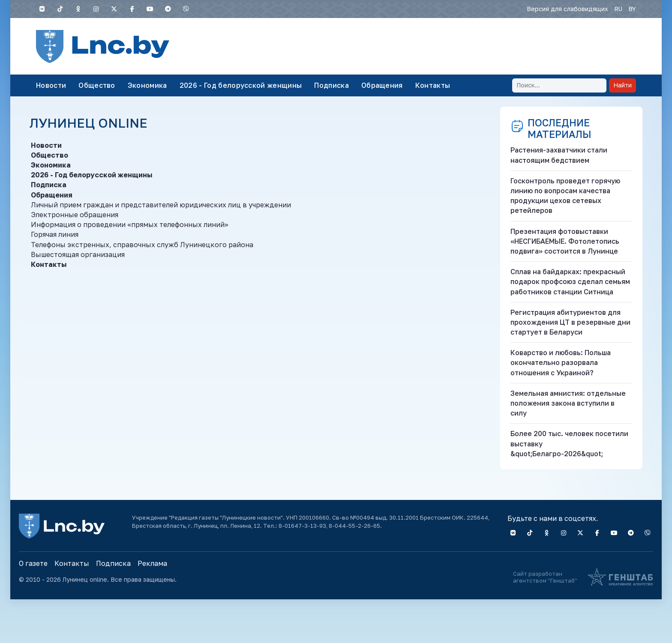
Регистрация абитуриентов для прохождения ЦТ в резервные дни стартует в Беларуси (570, 322)
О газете (33, 563)
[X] (114, 9)
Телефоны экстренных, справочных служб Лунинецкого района (142, 245)
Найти (622, 85)
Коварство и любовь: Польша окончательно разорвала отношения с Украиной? (561, 362)
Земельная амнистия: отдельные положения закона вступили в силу (568, 403)
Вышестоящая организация (78, 254)
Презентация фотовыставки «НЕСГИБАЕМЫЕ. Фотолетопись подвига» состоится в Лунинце (565, 241)
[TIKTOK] (60, 9)
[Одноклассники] (78, 9)
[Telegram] (168, 9)
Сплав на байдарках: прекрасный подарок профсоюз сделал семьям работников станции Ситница (570, 281)
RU (618, 9)
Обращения (382, 85)
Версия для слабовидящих (567, 9)
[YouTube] (150, 9)
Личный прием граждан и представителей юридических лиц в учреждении (161, 205)
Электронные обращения (75, 215)
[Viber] (186, 9)
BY (632, 9)
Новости (51, 85)
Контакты (433, 85)
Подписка (331, 85)
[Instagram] (96, 9)
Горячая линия (55, 234)
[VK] (42, 9)
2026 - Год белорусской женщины (241, 85)
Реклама (152, 563)
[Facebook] (132, 9)
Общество (97, 85)
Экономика (147, 85)
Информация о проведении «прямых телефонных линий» (130, 224)
